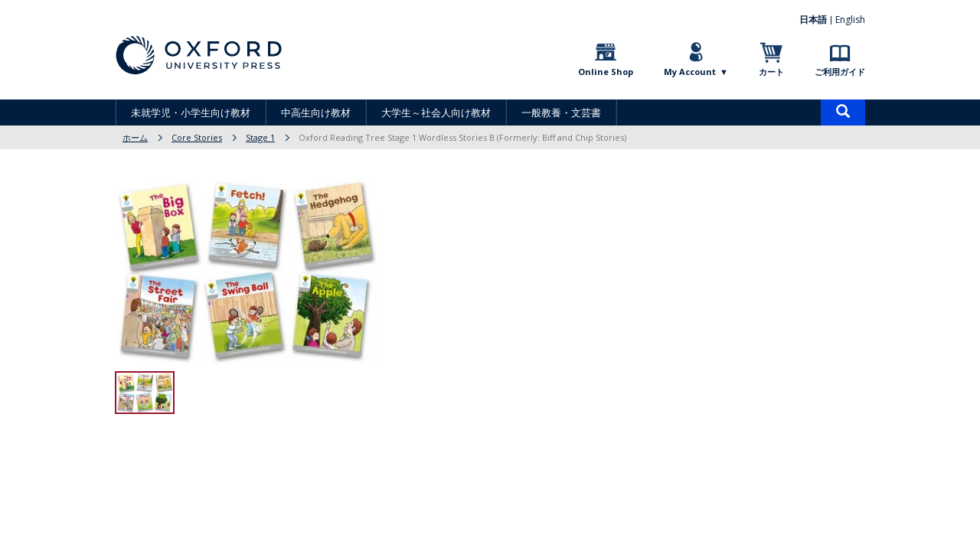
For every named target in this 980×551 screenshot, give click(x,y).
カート (771, 72)
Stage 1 (260, 137)
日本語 (813, 20)
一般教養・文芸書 (561, 112)
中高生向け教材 (316, 112)
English (850, 20)
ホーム (135, 137)
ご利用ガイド (840, 72)
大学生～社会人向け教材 (436, 112)
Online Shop (606, 72)
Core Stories (197, 137)
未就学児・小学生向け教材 (191, 112)
